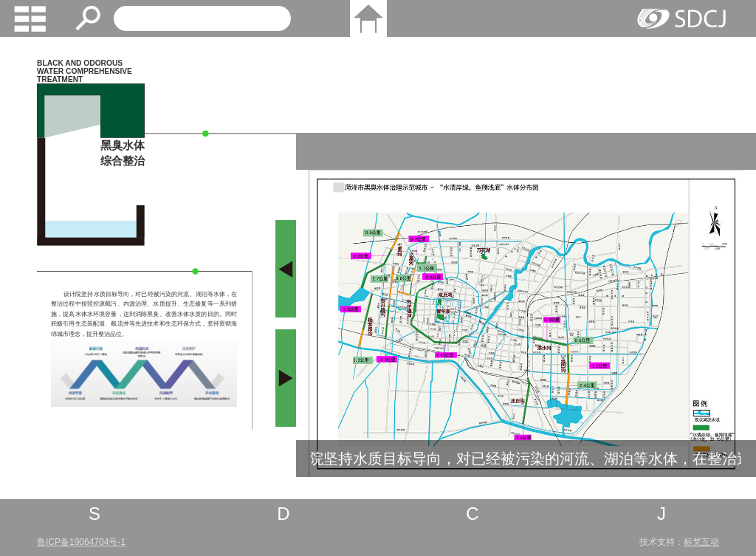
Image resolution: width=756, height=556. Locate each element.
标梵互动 (701, 542)
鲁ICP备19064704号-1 (81, 542)
